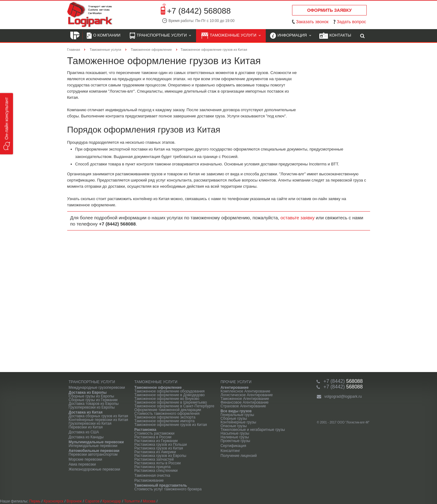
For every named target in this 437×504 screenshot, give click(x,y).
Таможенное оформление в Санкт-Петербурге (174, 406)
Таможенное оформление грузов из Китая (171, 425)
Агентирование (235, 388)
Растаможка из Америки (155, 452)
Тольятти (132, 501)
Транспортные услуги (160, 36)
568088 (343, 381)
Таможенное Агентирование (245, 399)
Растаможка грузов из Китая (159, 448)
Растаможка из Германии (156, 441)
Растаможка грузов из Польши (161, 445)
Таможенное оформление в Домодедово (170, 395)
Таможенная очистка (152, 476)
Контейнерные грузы (238, 422)
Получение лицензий (239, 456)
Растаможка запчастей (154, 459)
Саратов (92, 501)
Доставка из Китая (86, 412)
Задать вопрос (351, 22)
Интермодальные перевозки (93, 446)
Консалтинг (230, 451)
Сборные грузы (234, 419)
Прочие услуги (236, 382)
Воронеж (74, 501)
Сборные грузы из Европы (92, 396)
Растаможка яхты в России (158, 463)
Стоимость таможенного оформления (167, 414)
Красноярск (54, 501)
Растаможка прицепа (153, 467)
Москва (149, 501)
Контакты (335, 36)
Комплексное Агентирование (245, 391)
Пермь (35, 501)
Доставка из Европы (88, 392)
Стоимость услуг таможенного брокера (168, 489)
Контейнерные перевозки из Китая (98, 420)
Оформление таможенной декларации (168, 410)
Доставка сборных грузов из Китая (98, 416)
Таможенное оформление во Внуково (167, 399)
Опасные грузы (234, 426)
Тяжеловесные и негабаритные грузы (253, 430)
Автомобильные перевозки (94, 451)
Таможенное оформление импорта (165, 421)
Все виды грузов (236, 411)
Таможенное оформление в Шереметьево (171, 402)
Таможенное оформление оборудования (170, 391)
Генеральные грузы (237, 415)
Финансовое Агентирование (245, 402)
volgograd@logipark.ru (343, 397)
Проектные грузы (235, 441)
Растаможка (145, 430)
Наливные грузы (235, 437)
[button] (7, 124)
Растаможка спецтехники (156, 471)
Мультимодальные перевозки (96, 442)
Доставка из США (84, 432)
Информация (291, 36)
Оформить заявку (330, 10)
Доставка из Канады (86, 437)
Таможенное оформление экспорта (165, 417)
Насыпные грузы (235, 433)
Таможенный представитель (161, 485)
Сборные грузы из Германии (93, 400)
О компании (104, 36)
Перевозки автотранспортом (93, 454)
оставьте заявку (297, 218)
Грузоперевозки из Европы (92, 407)
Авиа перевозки (82, 464)
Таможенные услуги (231, 36)
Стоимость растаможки (155, 433)
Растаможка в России (153, 437)
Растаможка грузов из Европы (160, 456)
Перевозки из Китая (86, 427)
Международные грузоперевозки (97, 388)
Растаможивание (149, 480)
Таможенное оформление (158, 388)
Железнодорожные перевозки (94, 469)
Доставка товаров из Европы (94, 404)
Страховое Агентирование (243, 406)
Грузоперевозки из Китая (90, 423)
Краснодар (112, 501)
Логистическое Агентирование (247, 395)
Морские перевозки (85, 459)
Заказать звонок (312, 22)
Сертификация (233, 446)
